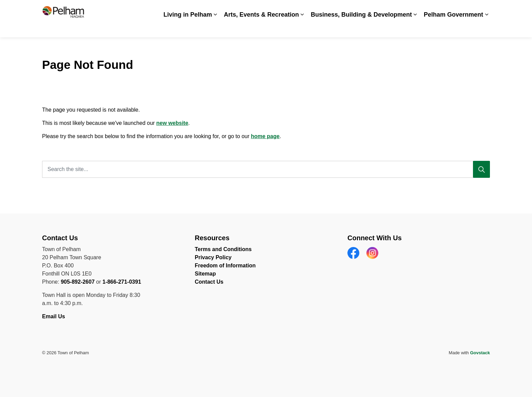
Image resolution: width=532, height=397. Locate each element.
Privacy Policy (213, 257)
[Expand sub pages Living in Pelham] (215, 28)
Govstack (480, 353)
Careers (350, 9)
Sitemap (205, 274)
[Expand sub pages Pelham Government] (487, 28)
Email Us (54, 316)
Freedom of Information (225, 266)
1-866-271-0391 (122, 282)
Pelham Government (453, 28)
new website (172, 123)
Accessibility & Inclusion (307, 9)
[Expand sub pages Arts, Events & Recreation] (302, 28)
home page (265, 136)
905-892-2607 (78, 282)
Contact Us (458, 9)
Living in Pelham (188, 28)
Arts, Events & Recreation (261, 28)
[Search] (481, 169)
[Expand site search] (483, 9)
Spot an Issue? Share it (412, 9)
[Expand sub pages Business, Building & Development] (415, 28)
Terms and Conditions (223, 249)
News (373, 9)
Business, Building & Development (361, 28)
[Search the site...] (266, 169)
